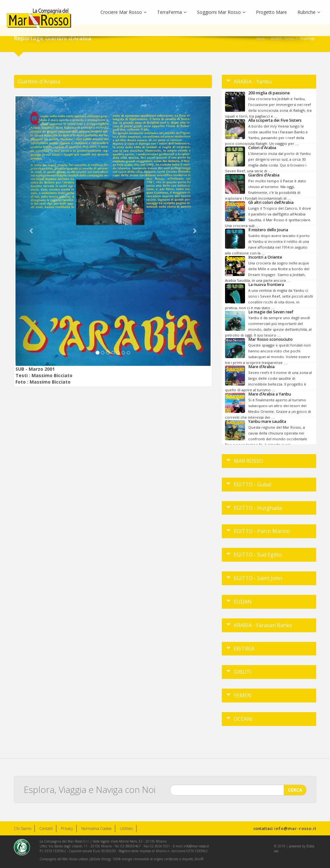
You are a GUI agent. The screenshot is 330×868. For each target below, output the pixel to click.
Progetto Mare (271, 12)
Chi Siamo (23, 829)
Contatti (46, 829)
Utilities (126, 829)
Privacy (67, 829)
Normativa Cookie (96, 829)
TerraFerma (172, 12)
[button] (30, 231)
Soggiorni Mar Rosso (221, 12)
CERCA (295, 786)
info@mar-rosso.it (295, 828)
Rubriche (309, 12)
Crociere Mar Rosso (123, 12)
